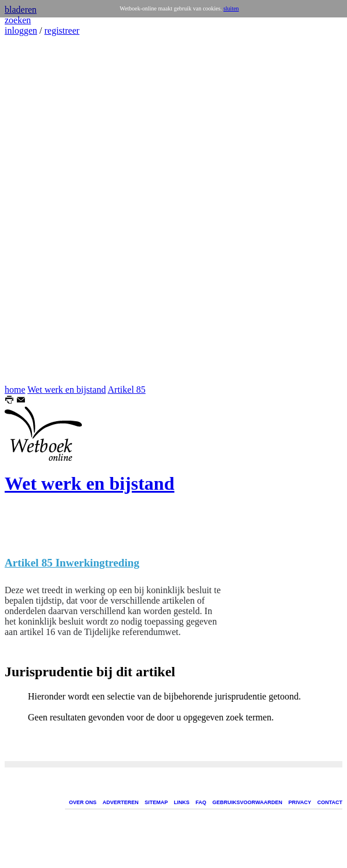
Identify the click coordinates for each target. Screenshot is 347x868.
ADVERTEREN (121, 802)
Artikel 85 (127, 390)
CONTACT (330, 802)
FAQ (201, 802)
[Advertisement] (39, 210)
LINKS (182, 802)
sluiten (231, 8)
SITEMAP (156, 802)
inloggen (21, 31)
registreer (62, 31)
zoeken (18, 20)
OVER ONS (83, 802)
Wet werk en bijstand (66, 390)
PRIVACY (300, 802)
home (15, 390)
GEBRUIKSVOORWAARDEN (247, 802)
